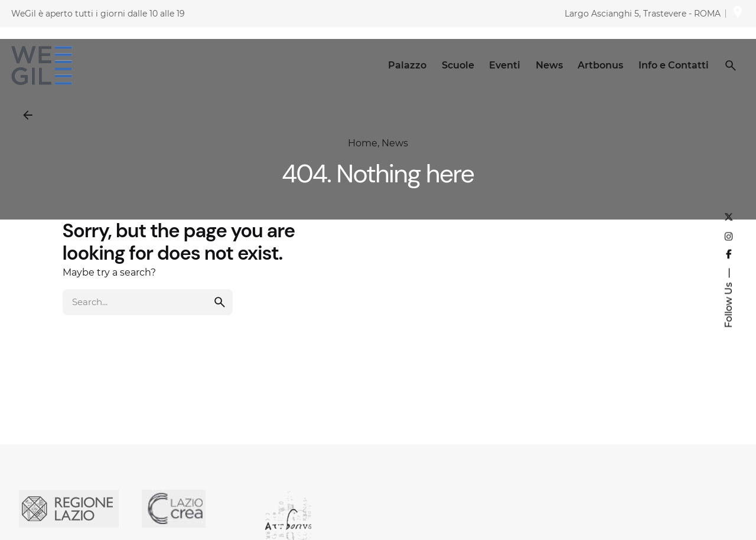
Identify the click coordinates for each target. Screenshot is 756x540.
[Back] (28, 115)
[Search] (731, 66)
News (395, 143)
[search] (220, 313)
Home (363, 143)
